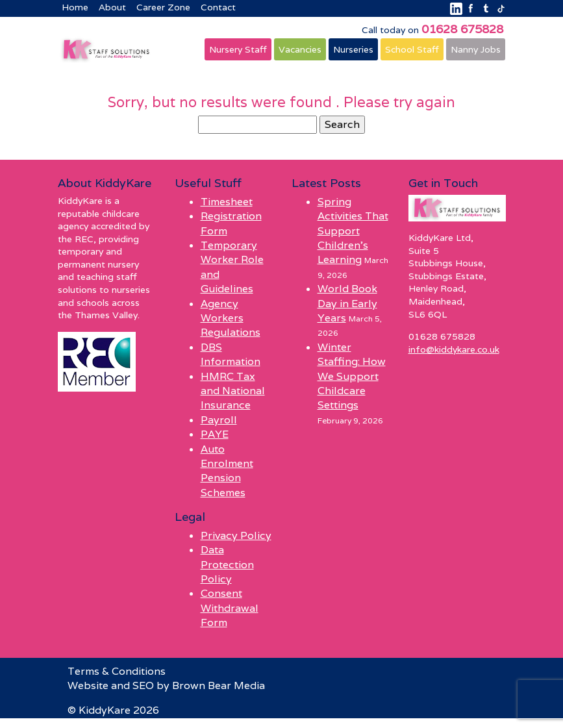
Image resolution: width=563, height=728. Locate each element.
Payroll (219, 420)
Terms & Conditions (117, 671)
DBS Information (231, 354)
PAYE (215, 434)
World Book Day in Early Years (347, 303)
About (112, 7)
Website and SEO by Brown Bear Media (166, 685)
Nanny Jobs (476, 49)
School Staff (412, 49)
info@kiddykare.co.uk (454, 349)
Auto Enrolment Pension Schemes (227, 471)
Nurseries (353, 49)
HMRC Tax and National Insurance (233, 391)
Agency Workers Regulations (231, 318)
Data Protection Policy (227, 564)
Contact (218, 7)
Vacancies (300, 49)
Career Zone (163, 7)
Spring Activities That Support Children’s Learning (353, 231)
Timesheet (227, 202)
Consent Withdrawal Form (230, 608)
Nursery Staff (238, 49)
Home (75, 7)
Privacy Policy (236, 535)
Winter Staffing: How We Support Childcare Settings (352, 376)
